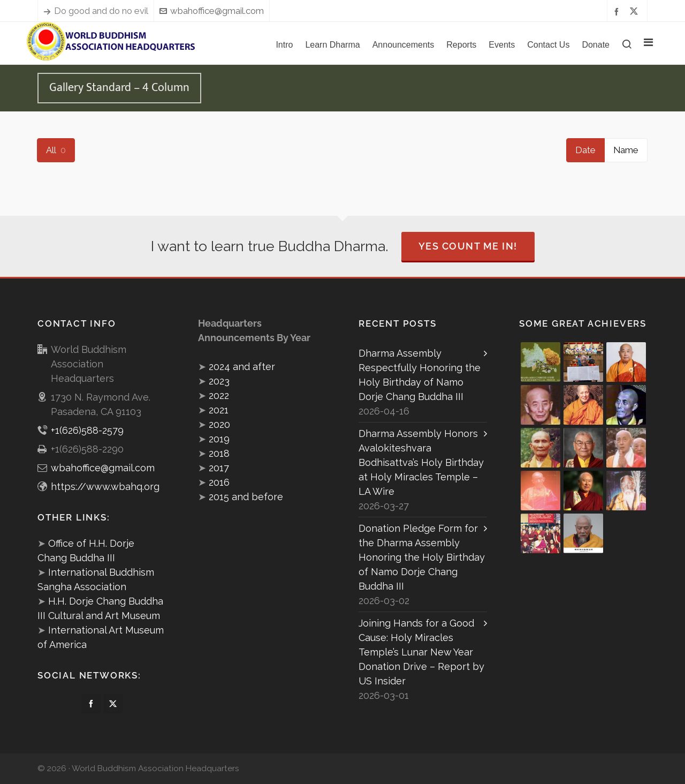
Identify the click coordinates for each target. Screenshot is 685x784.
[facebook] (618, 11)
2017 (219, 468)
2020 (219, 424)
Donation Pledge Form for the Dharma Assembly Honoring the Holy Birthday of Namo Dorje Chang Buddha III (422, 557)
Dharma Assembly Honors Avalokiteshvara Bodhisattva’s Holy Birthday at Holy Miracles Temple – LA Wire (421, 462)
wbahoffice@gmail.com (212, 11)
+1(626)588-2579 (87, 430)
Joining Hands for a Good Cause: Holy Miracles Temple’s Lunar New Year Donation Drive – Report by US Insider (421, 652)
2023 (219, 381)
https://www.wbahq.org (105, 487)
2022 (219, 395)
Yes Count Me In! (468, 246)
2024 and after (242, 367)
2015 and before (246, 497)
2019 (219, 439)
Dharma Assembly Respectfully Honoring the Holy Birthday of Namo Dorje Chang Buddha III (420, 375)
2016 (219, 482)
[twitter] (635, 11)
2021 (219, 410)
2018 (219, 453)
